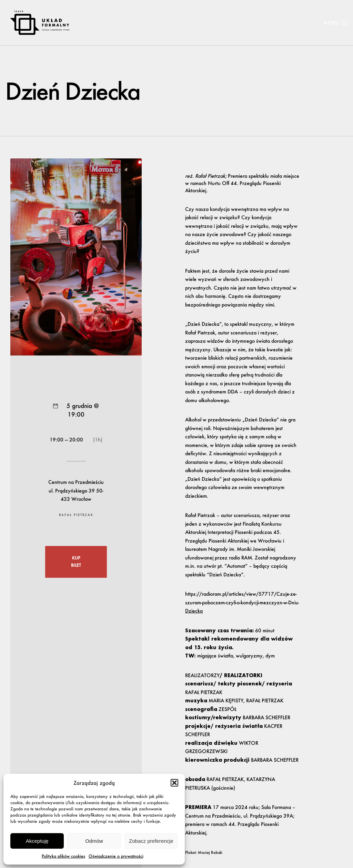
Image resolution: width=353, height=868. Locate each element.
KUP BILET (76, 562)
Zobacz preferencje (151, 841)
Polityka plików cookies (63, 856)
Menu (335, 22)
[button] (174, 783)
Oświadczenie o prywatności (116, 856)
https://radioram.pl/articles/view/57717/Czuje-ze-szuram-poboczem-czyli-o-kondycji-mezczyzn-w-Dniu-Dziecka (242, 602)
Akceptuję (37, 841)
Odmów (94, 841)
